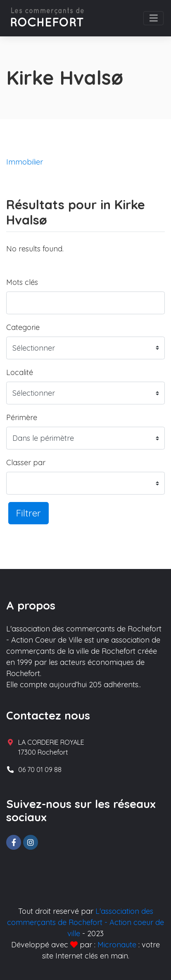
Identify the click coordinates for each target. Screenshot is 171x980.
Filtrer (28, 513)
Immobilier (25, 162)
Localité (20, 372)
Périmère (22, 417)
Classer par (26, 463)
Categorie (23, 327)
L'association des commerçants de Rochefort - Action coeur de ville (85, 922)
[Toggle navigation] (153, 18)
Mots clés (22, 282)
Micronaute (117, 945)
